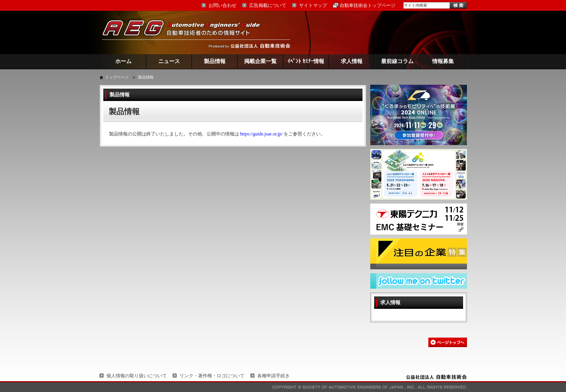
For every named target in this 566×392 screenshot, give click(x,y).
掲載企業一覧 (260, 61)
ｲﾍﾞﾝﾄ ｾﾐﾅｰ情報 (306, 61)
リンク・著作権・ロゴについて (212, 376)
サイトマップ (313, 5)
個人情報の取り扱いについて (137, 376)
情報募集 (443, 61)
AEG (186, 32)
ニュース (169, 61)
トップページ (117, 77)
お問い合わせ (222, 5)
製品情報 (215, 61)
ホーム (123, 61)
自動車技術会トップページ (368, 5)
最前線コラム (397, 61)
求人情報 (352, 61)
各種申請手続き (274, 376)
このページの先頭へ (448, 342)
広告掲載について (268, 5)
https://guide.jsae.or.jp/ (262, 134)
